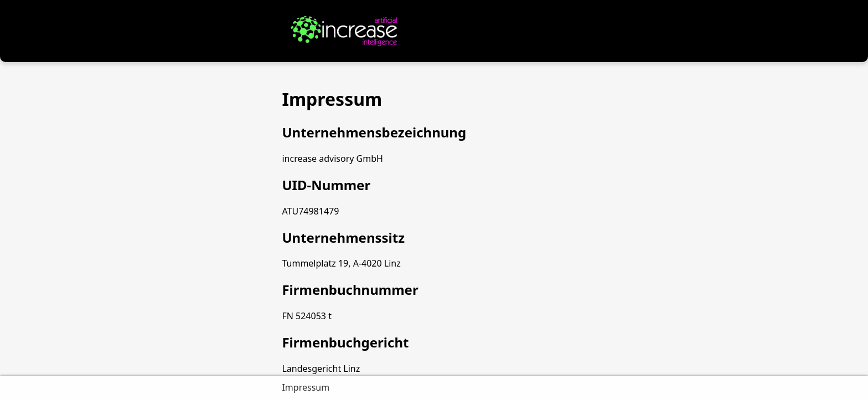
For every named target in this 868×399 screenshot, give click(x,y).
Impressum (306, 387)
